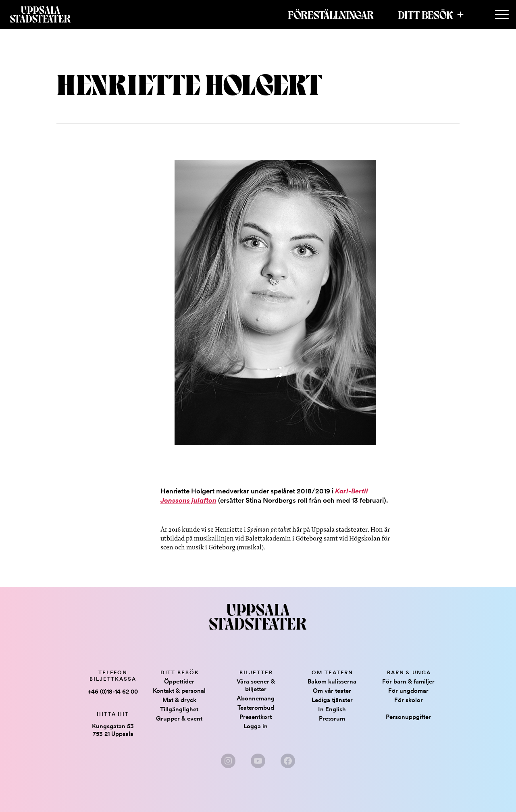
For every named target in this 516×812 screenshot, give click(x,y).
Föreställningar (331, 14)
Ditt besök (425, 14)
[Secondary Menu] (502, 15)
